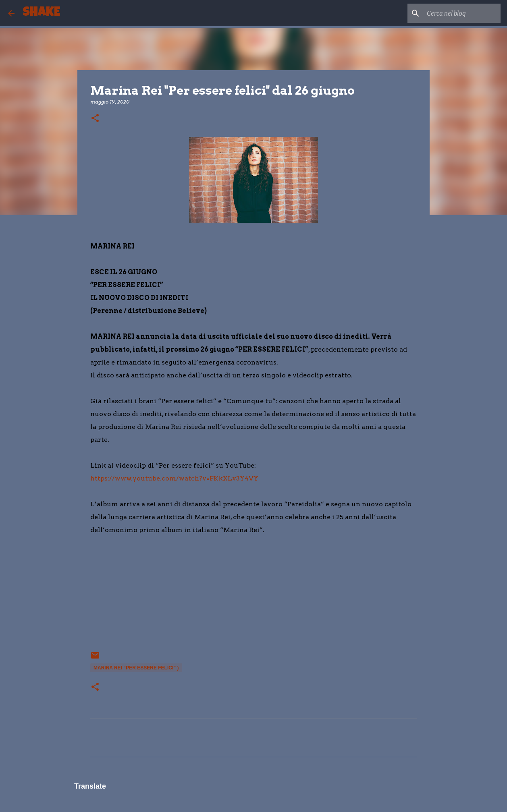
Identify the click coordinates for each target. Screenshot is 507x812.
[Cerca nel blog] (458, 13)
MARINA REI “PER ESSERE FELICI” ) (136, 668)
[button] (95, 119)
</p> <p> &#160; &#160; (114, 598)
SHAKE (41, 13)
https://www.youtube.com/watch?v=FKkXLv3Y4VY (174, 478)
